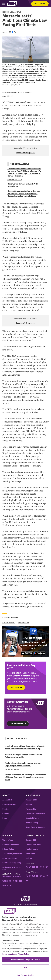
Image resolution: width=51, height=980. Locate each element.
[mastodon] (41, 875)
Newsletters (31, 854)
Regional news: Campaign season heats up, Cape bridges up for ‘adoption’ (23, 764)
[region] (25, 943)
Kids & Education (9, 805)
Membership (31, 809)
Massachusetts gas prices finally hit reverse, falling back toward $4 (24, 756)
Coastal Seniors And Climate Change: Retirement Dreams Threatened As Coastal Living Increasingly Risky (24, 194)
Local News (15, 12)
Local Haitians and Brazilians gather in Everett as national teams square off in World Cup (25, 747)
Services (6, 809)
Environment (9, 623)
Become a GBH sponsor (25, 153)
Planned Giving (32, 823)
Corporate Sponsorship (35, 814)
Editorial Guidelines (11, 845)
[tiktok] (30, 867)
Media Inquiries (32, 849)
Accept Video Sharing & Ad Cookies (25, 960)
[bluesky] (37, 867)
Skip (25, 967)
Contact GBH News (33, 845)
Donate (40, 4)
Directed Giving (32, 818)
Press (5, 818)
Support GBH (31, 800)
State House (24, 623)
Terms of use (8, 840)
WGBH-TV (7, 876)
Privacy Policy (8, 849)
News (5, 12)
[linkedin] (47, 867)
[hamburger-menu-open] (5, 4)
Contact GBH (31, 840)
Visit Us (29, 858)
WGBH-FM (17, 881)
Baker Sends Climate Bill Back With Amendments (23, 185)
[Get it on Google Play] (40, 653)
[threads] (41, 867)
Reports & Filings (9, 858)
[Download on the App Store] (27, 653)
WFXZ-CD (7, 881)
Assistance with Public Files (12, 868)
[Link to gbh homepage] (12, 3)
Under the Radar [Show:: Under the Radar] (15, 180)
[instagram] (27, 867)
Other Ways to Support (35, 827)
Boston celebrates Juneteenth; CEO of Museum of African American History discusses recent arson (25, 777)
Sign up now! (17, 724)
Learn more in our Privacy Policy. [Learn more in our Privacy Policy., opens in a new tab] (16, 954)
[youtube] (34, 867)
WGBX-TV (17, 876)
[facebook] (44, 867)
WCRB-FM (7, 886)
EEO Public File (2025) (12, 863)
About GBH (7, 800)
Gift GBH (15, 687)
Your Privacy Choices (26, 975)
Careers (6, 814)
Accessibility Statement (12, 854)
